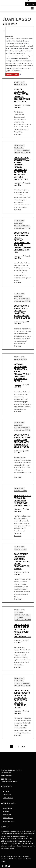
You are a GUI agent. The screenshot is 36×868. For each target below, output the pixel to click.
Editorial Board (8, 798)
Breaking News (19, 82)
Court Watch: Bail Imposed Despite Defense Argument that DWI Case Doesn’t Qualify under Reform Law (23, 243)
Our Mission (7, 794)
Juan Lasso (9, 36)
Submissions (7, 814)
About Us (6, 791)
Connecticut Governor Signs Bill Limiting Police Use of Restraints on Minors (22, 561)
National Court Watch (22, 150)
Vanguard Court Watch (22, 153)
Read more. (18, 134)
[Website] (20, 75)
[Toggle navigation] (32, 8)
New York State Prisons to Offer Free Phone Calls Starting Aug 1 (22, 501)
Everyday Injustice (20, 84)
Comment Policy (9, 821)
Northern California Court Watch (21, 616)
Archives (6, 811)
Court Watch (19, 148)
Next (23, 746)
